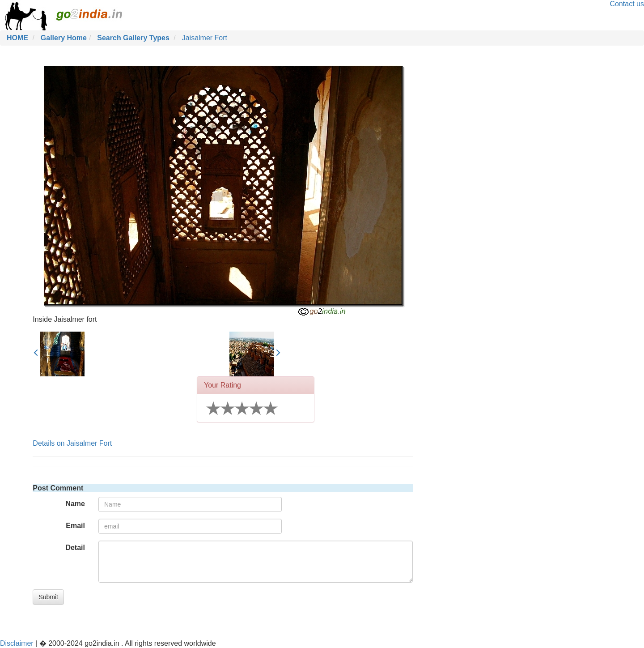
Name (75, 504)
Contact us (627, 4)
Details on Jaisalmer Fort (72, 443)
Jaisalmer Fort (205, 38)
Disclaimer (17, 643)
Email (75, 526)
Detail (75, 548)
